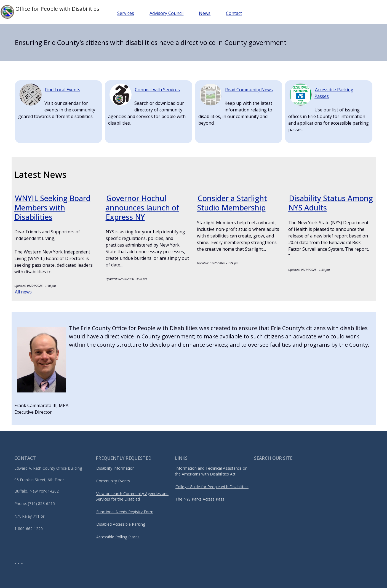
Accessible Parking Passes (334, 93)
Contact (236, 13)
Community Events (113, 481)
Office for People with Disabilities (51, 12)
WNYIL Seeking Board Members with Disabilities (54, 207)
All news (23, 292)
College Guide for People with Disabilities (212, 487)
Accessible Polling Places (118, 537)
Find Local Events (63, 90)
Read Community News (249, 90)
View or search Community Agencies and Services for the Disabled (132, 496)
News (207, 13)
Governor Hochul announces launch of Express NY (143, 207)
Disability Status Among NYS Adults (322, 203)
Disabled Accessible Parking (121, 524)
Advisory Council (169, 13)
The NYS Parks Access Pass (200, 499)
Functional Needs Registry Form (125, 512)
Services (128, 13)
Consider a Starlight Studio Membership (233, 203)
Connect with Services (157, 90)
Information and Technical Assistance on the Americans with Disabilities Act (211, 471)
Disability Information (115, 468)
